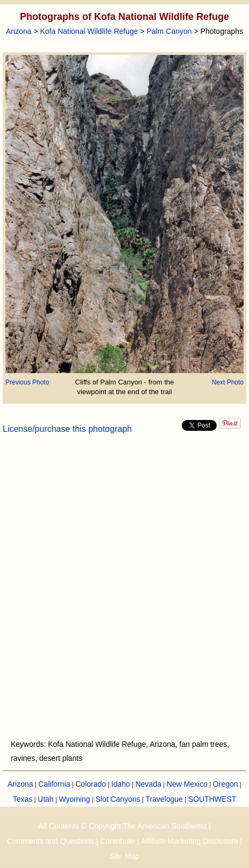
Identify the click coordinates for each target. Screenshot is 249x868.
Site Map (124, 856)
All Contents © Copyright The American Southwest (122, 826)
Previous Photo (27, 382)
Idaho (121, 784)
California (54, 784)
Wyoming (74, 799)
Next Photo (228, 382)
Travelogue (165, 799)
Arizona (19, 31)
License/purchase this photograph (67, 429)
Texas (23, 799)
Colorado (91, 784)
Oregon (226, 784)
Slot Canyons (118, 799)
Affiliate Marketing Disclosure (189, 841)
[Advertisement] (124, 593)
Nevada (148, 784)
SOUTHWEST (212, 799)
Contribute (118, 841)
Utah (46, 799)
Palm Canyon (169, 31)
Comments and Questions (51, 841)
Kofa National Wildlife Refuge (89, 31)
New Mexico (187, 784)
